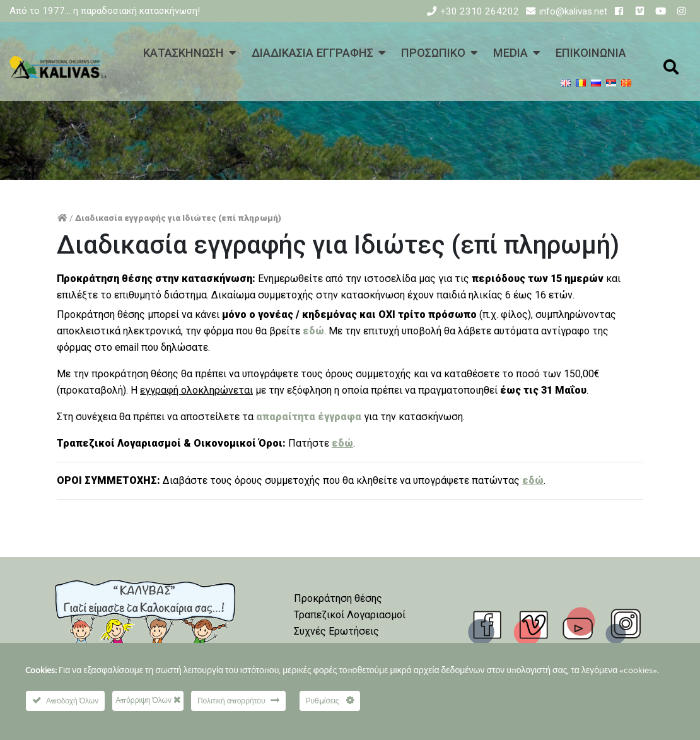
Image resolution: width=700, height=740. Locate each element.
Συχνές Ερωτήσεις (336, 631)
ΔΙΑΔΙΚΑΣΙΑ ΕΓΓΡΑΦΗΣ (312, 53)
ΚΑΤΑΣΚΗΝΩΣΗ (184, 53)
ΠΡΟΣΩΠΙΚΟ (433, 53)
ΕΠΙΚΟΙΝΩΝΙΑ (591, 53)
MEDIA (510, 53)
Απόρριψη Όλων (148, 700)
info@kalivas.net (573, 11)
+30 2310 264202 (480, 11)
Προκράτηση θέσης (338, 598)
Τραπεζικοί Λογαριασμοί (350, 615)
